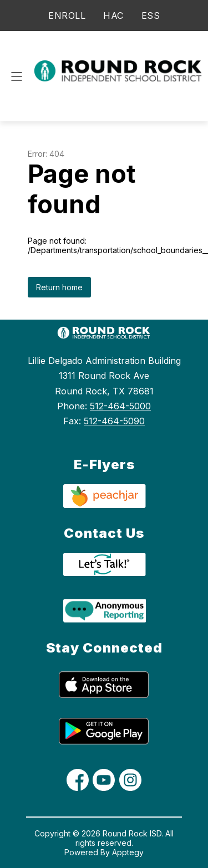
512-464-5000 (120, 406)
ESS (151, 16)
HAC (113, 16)
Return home (59, 287)
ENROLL (67, 16)
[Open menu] (17, 76)
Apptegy (128, 852)
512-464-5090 (114, 421)
